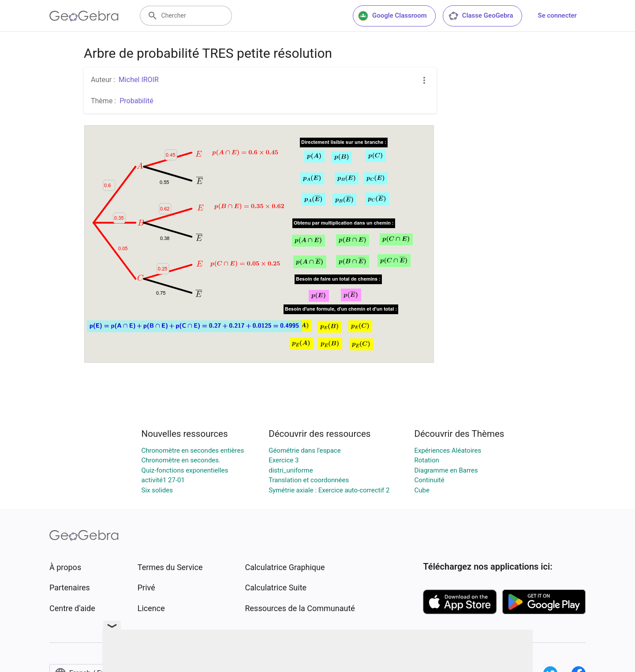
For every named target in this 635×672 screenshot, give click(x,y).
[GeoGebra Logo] (84, 16)
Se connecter (557, 15)
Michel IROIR (139, 80)
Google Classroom (392, 16)
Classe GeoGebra (481, 16)
